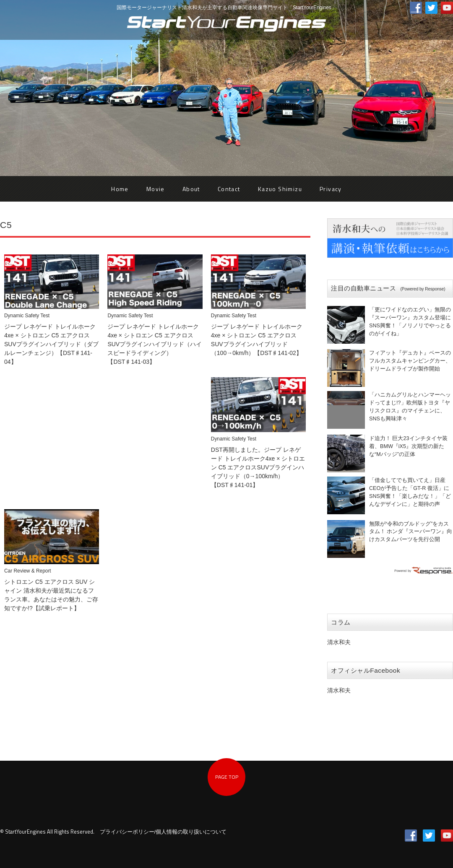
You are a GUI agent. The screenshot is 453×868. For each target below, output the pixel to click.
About (191, 189)
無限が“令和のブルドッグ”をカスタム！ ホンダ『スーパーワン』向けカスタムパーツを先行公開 (411, 532)
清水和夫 (339, 642)
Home (120, 189)
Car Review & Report (28, 571)
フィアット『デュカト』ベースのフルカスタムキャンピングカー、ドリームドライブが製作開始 (410, 361)
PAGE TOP (227, 777)
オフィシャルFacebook (366, 670)
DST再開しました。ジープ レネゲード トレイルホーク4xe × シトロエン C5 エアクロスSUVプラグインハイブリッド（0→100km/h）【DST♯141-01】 (258, 467)
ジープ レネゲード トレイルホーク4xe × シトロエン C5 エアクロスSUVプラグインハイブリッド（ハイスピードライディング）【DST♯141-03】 (155, 344)
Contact (229, 189)
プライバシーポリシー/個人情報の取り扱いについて (163, 832)
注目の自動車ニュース (388, 288)
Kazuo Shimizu (280, 189)
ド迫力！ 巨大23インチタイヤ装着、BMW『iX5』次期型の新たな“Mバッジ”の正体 (408, 446)
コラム (341, 622)
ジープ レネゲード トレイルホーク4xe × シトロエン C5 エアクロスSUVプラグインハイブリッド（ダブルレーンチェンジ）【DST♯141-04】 (51, 344)
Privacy (331, 189)
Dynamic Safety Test (27, 316)
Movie (156, 189)
